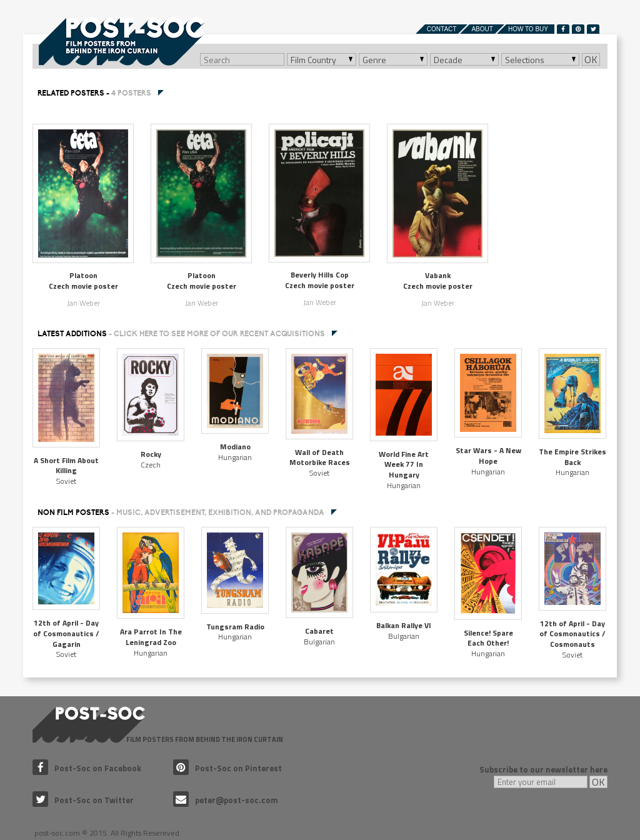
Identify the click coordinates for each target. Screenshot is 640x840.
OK (591, 59)
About (482, 29)
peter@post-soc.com (226, 800)
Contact (442, 29)
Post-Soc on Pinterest (227, 768)
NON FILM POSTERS (181, 512)
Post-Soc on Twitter (83, 800)
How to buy (528, 29)
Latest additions (181, 334)
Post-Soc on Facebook (87, 768)
